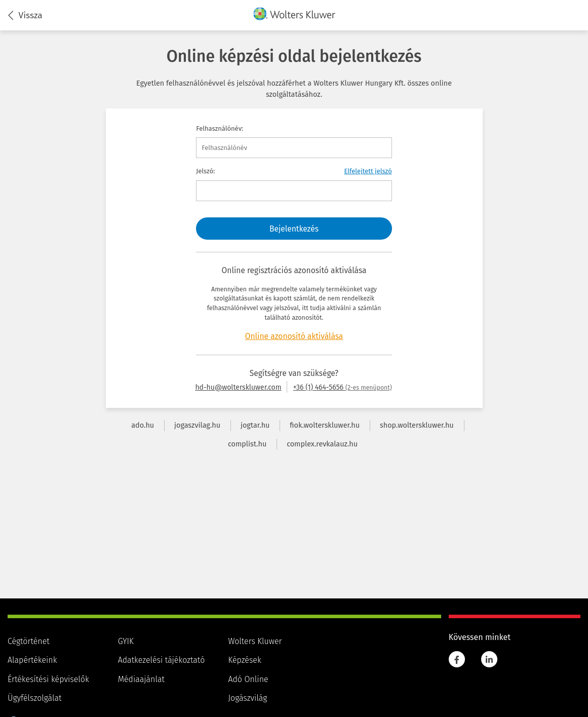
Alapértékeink (32, 660)
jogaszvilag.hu (197, 425)
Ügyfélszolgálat (35, 698)
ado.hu (143, 425)
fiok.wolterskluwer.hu (325, 425)
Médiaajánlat (141, 679)
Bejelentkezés (294, 229)
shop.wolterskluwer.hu (417, 425)
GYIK (126, 641)
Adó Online (248, 679)
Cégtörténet (29, 641)
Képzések (244, 660)
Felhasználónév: (220, 128)
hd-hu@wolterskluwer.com (238, 387)
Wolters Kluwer (255, 641)
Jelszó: (205, 171)
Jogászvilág (247, 698)
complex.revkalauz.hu (322, 444)
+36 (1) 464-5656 (343, 387)
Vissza (25, 16)
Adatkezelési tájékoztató (162, 660)
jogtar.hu (255, 425)
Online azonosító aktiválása (294, 336)
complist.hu (247, 444)
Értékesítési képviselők (48, 679)
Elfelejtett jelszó (368, 171)
